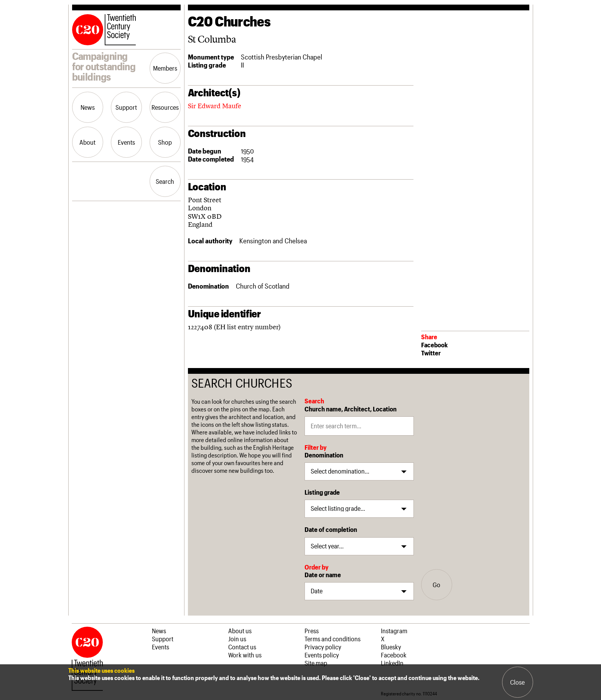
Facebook (434, 345)
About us (240, 631)
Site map (316, 663)
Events (126, 142)
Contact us (242, 647)
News (88, 107)
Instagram (394, 631)
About (87, 142)
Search (165, 181)
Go (436, 584)
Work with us (245, 655)
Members (165, 68)
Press (312, 631)
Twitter (431, 353)
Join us (237, 639)
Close (517, 682)
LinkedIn (392, 663)
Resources (165, 107)
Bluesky (391, 647)
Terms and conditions (333, 639)
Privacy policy (323, 647)
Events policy (322, 655)
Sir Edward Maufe (215, 106)
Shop (165, 142)
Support (126, 107)
